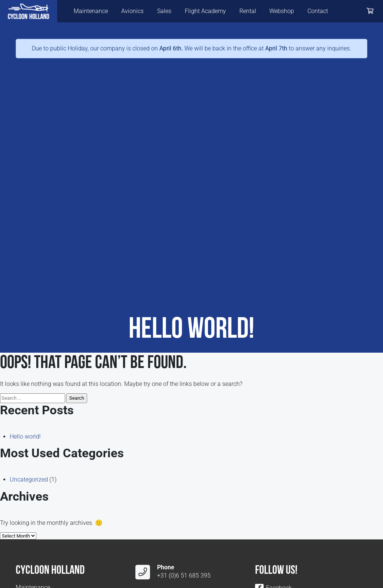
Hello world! (25, 437)
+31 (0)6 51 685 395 (184, 575)
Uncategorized (29, 479)
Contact (318, 11)
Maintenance (91, 11)
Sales (164, 11)
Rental (248, 11)
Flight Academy (205, 11)
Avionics (132, 11)
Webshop (282, 11)
